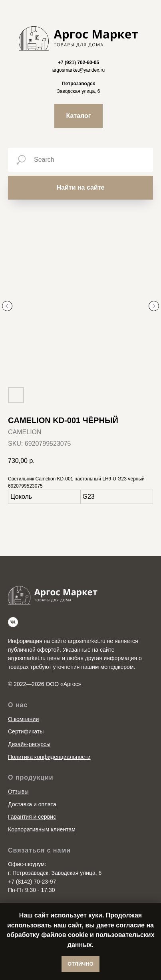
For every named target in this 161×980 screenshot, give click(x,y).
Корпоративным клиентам (42, 815)
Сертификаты (26, 717)
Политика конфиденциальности (49, 743)
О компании (23, 705)
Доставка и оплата (32, 790)
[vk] (13, 608)
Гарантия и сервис (32, 803)
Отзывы (18, 777)
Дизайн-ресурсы (29, 730)
